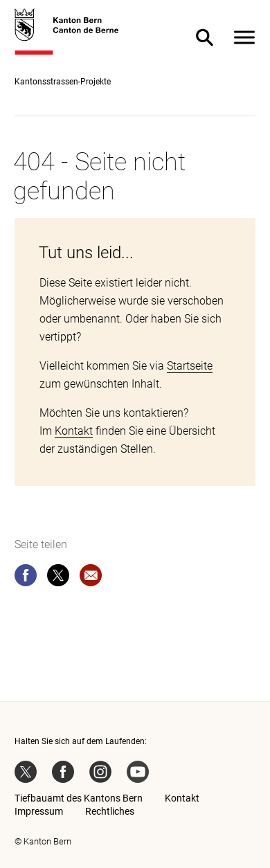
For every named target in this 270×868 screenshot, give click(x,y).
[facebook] (26, 578)
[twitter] (58, 578)
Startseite (190, 366)
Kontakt (74, 431)
